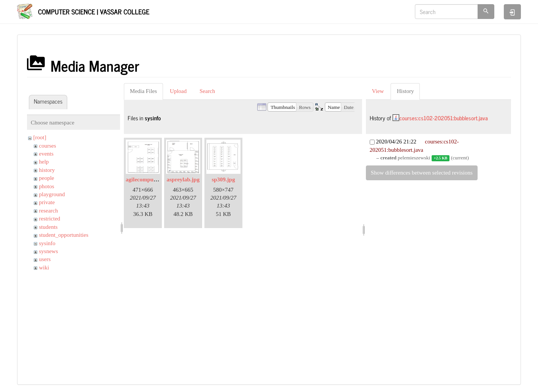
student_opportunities (64, 235)
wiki (44, 268)
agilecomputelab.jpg (150, 179)
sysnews (49, 251)
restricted (50, 219)
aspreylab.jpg (183, 179)
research (49, 211)
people (47, 178)
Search (207, 91)
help (44, 162)
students (48, 227)
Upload (178, 91)
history (47, 170)
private (47, 202)
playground (52, 194)
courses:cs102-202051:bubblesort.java (444, 118)
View (378, 91)
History (405, 91)
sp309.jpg (223, 179)
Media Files (143, 91)
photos (47, 186)
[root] (40, 137)
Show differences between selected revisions (422, 173)
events (46, 154)
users (45, 259)
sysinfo (47, 243)
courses (48, 146)
